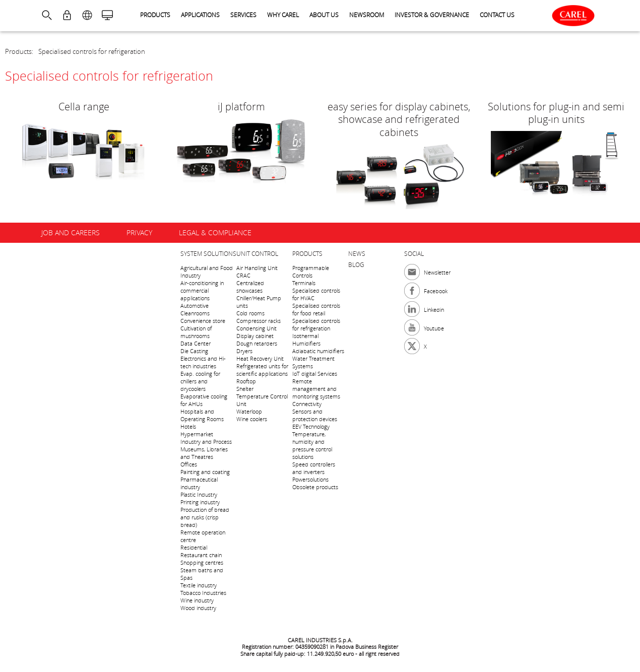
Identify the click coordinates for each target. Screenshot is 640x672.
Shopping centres (202, 562)
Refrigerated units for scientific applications (262, 370)
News (357, 253)
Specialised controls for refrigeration (92, 51)
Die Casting (194, 351)
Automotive (195, 306)
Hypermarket (197, 434)
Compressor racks (259, 321)
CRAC (243, 275)
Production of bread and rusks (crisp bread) (205, 517)
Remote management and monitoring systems (316, 389)
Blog (356, 264)
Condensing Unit (257, 328)
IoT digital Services (315, 374)
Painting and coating (205, 472)
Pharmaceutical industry (199, 483)
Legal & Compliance (215, 232)
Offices (189, 464)
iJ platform (241, 107)
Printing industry (200, 502)
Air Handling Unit (257, 268)
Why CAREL (283, 15)
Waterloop (249, 411)
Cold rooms (250, 313)
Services (243, 15)
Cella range (84, 107)
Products (155, 15)
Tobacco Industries (203, 593)
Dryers (244, 351)
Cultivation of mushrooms (196, 332)
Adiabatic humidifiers (318, 351)
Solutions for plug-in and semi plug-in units (556, 113)
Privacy (139, 232)
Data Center (196, 343)
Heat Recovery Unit (260, 358)
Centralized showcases (250, 287)
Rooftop (246, 381)
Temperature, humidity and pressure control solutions (312, 445)
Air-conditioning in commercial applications (202, 290)
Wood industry (198, 608)
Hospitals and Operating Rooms (202, 415)
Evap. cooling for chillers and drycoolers (200, 381)
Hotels (188, 426)
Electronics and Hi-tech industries (203, 362)
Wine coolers (252, 419)
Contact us (497, 15)
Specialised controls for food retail (316, 309)
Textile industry (199, 585)
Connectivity (307, 404)
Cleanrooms (195, 313)
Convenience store (203, 321)
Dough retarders (257, 343)
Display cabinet (255, 336)
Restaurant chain (201, 555)
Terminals (304, 283)
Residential (194, 547)
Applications (200, 15)
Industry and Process (206, 442)
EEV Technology (311, 426)
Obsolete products (315, 487)
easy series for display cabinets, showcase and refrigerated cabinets (399, 119)
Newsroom (367, 15)
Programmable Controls (311, 272)
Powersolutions (310, 479)
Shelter (245, 389)
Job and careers (71, 232)
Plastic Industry (199, 494)
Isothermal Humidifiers (306, 340)
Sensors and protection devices (315, 415)
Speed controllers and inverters (314, 468)
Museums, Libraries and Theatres (204, 453)
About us (324, 15)
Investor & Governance (432, 15)
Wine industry (197, 600)
